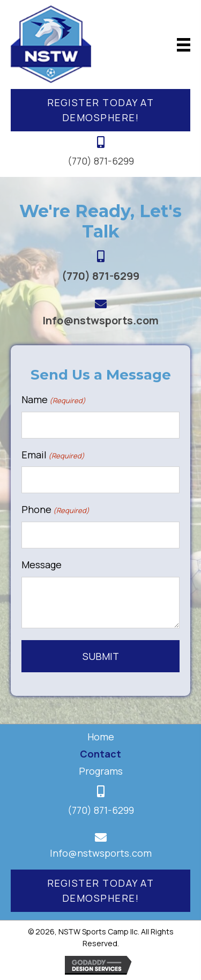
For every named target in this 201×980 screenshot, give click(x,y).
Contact (100, 754)
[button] (100, 110)
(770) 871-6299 (101, 161)
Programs (101, 771)
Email (53, 455)
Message (42, 565)
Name (54, 400)
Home (101, 737)
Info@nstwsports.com (100, 320)
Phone (55, 510)
